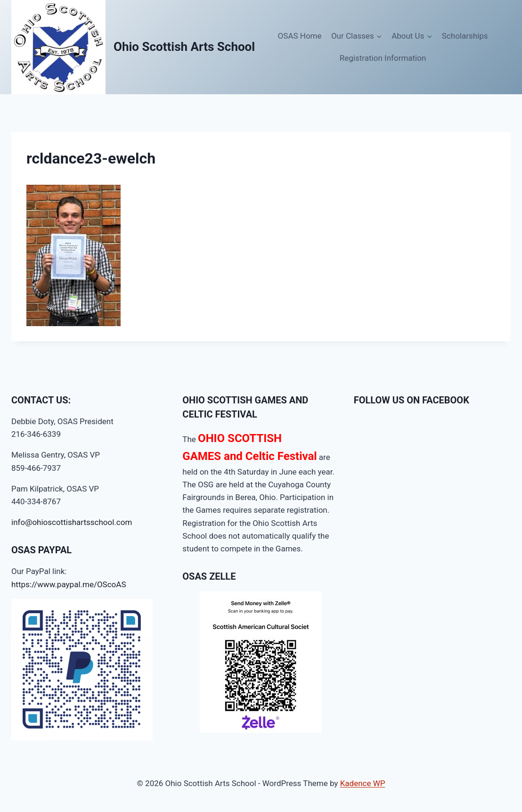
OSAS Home (300, 36)
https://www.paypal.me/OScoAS (69, 584)
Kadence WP (363, 783)
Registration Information (383, 58)
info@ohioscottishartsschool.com (72, 522)
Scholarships (465, 36)
